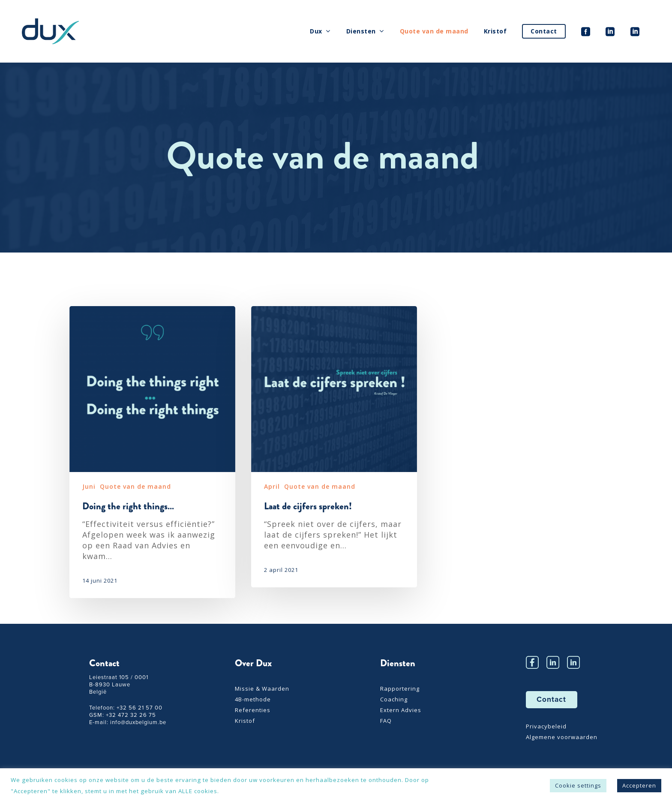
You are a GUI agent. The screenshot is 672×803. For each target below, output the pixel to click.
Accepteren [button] (639, 785)
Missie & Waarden (262, 689)
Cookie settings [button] (578, 785)
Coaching (394, 699)
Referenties (253, 710)
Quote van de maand (434, 31)
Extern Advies (401, 710)
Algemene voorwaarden (562, 737)
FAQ (386, 721)
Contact (544, 31)
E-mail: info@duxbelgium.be (128, 722)
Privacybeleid (546, 726)
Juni (89, 486)
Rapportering (400, 689)
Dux (320, 31)
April (272, 486)
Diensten (365, 31)
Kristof (495, 31)
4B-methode (253, 699)
